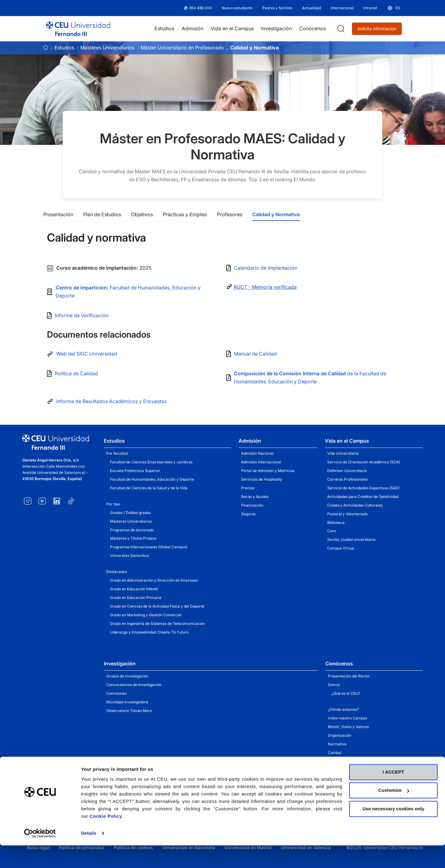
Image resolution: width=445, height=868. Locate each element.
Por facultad (117, 453)
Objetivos (142, 214)
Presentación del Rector (349, 676)
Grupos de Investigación (127, 676)
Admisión (250, 441)
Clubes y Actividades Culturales (355, 505)
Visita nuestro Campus (348, 718)
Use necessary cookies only (393, 831)
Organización (340, 735)
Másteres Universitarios (107, 48)
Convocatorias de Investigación (134, 685)
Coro (332, 531)
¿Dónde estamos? (343, 709)
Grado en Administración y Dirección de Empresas (154, 580)
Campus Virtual (341, 548)
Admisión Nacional (257, 453)
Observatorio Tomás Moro (129, 711)
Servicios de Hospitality (262, 479)
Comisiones (117, 693)
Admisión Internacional (261, 462)
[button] (394, 8)
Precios (248, 488)
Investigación (120, 664)
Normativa (337, 744)
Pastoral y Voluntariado (348, 514)
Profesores (230, 214)
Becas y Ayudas (255, 497)
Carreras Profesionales (348, 479)
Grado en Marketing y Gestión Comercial (146, 615)
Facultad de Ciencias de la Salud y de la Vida (149, 488)
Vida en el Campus (347, 441)
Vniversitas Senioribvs (129, 556)
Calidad (335, 753)
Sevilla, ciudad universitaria (351, 539)
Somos (334, 685)
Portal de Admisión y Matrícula (268, 471)
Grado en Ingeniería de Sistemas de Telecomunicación (157, 624)
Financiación (252, 505)
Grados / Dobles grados (130, 513)
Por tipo (113, 504)
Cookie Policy (106, 839)
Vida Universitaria (343, 453)
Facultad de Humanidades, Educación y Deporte (152, 479)
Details (89, 856)
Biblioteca (336, 522)
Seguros (248, 514)
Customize (394, 813)
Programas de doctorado (132, 530)
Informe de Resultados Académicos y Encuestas (111, 401)
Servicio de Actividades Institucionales (361, 770)
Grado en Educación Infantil (134, 589)
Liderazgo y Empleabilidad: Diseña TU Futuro (149, 632)
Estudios (64, 48)
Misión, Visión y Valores (348, 727)
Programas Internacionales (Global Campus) (149, 547)
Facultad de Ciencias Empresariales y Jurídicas (151, 462)
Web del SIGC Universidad (87, 354)
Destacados (117, 572)
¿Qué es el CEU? (346, 693)
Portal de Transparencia (349, 778)
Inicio (46, 48)
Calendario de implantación (266, 268)
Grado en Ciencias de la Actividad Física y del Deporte (157, 606)
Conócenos (339, 664)
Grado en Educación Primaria (136, 598)
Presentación (58, 214)
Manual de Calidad (255, 354)
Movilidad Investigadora (127, 702)
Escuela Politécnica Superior (135, 471)
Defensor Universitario (347, 471)
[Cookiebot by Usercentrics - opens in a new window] (40, 856)
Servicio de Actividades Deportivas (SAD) (363, 488)
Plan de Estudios (102, 214)
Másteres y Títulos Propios (133, 538)
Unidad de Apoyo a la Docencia (355, 761)
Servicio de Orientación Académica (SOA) (364, 462)
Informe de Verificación (82, 315)
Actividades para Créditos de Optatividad (363, 497)
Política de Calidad (76, 373)
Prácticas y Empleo (185, 214)
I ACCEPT (393, 795)
